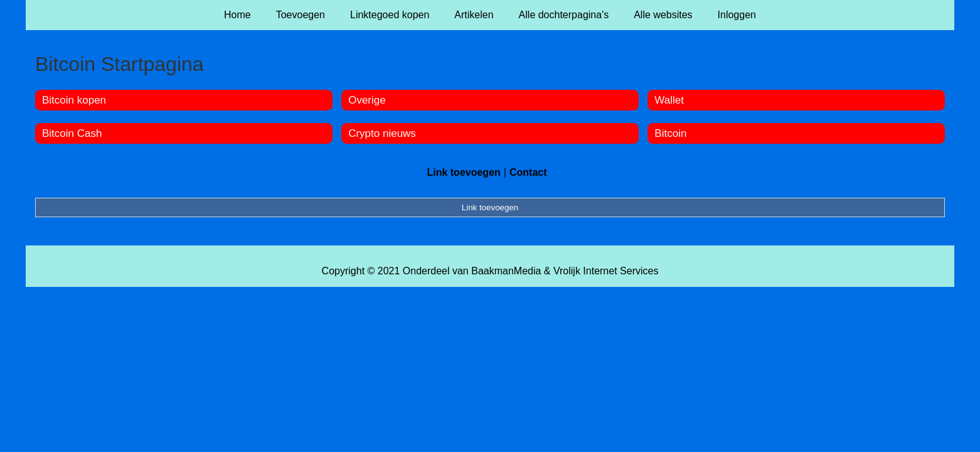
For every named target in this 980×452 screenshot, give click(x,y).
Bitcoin (670, 133)
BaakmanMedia (506, 271)
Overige (367, 100)
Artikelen (474, 15)
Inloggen (737, 15)
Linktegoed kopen (390, 15)
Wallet (669, 100)
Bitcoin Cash (72, 133)
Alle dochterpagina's (564, 15)
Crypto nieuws (382, 133)
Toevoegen (301, 15)
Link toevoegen (463, 172)
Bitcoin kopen (74, 100)
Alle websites (663, 15)
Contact (528, 172)
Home (237, 15)
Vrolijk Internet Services (606, 271)
